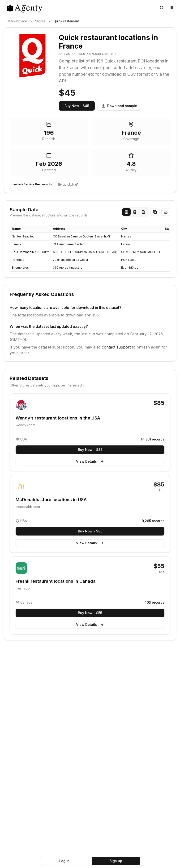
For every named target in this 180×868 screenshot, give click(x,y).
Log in (64, 861)
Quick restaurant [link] (66, 21)
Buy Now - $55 (90, 613)
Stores (40, 21)
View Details (90, 461)
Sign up (116, 861)
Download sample (119, 106)
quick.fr (68, 184)
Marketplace (17, 21)
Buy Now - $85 (90, 450)
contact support (116, 347)
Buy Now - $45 (77, 106)
